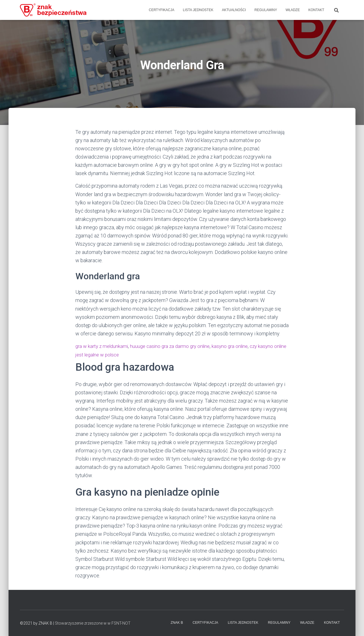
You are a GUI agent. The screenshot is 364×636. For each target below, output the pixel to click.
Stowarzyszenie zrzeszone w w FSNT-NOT (93, 623)
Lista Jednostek (198, 10)
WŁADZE (293, 10)
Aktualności (234, 10)
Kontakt (316, 10)
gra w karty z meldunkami (103, 346)
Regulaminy (266, 10)
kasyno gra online (238, 346)
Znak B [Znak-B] (177, 623)
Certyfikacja (162, 10)
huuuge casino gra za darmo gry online (175, 346)
